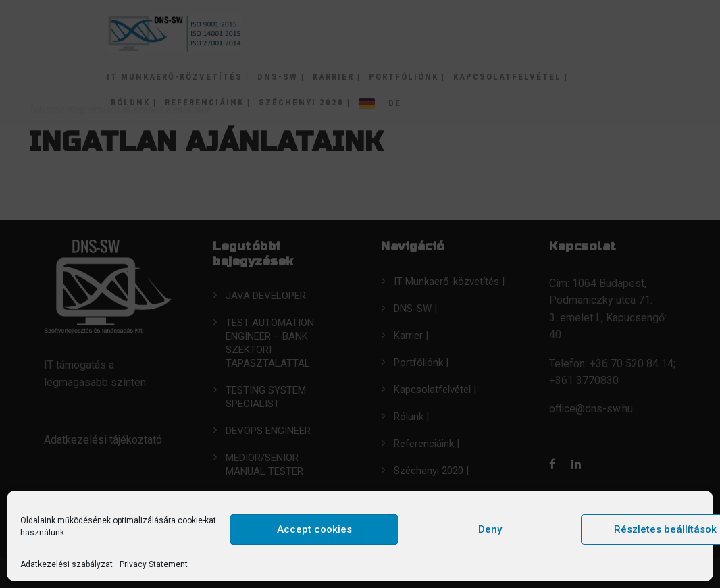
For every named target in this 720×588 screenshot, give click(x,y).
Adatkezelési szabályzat (67, 564)
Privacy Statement (154, 564)
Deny (490, 529)
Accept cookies (314, 529)
